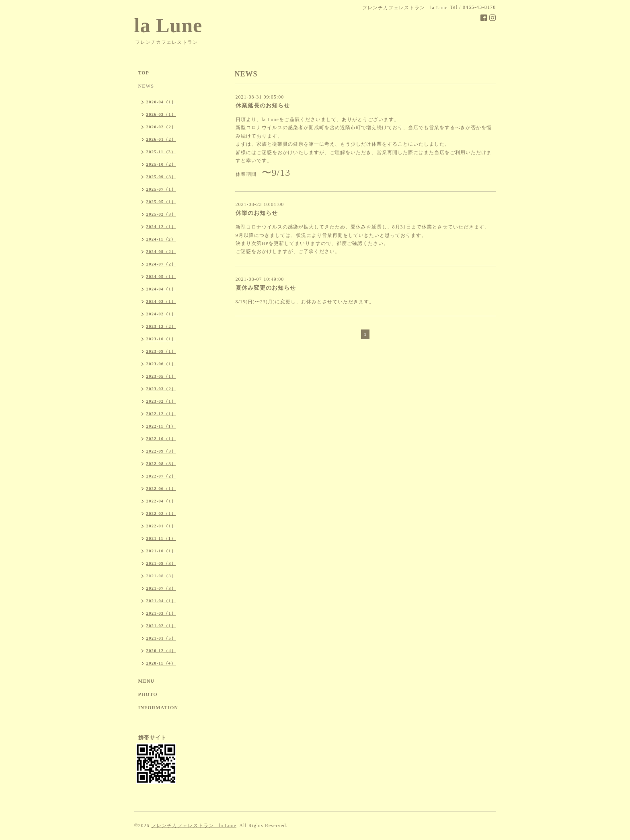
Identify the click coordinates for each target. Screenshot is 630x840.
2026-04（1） (161, 102)
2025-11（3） (161, 152)
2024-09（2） (161, 251)
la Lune (168, 25)
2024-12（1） (161, 226)
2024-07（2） (161, 264)
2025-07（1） (161, 189)
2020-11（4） (161, 663)
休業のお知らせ (257, 213)
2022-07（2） (161, 476)
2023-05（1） (161, 376)
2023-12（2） (161, 326)
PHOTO (148, 694)
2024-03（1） (161, 301)
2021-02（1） (161, 626)
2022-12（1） (161, 414)
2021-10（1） (161, 551)
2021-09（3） (161, 563)
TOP (144, 73)
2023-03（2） (161, 389)
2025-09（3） (161, 177)
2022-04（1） (161, 501)
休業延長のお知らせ (263, 106)
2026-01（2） (161, 139)
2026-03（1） (161, 114)
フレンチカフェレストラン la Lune (194, 826)
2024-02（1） (161, 314)
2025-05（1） (161, 202)
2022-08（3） (161, 463)
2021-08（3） (161, 576)
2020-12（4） (161, 651)
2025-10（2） (161, 164)
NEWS (146, 86)
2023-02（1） (161, 401)
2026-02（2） (161, 127)
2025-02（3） (161, 214)
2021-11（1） (161, 538)
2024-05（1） (161, 276)
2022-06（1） (161, 488)
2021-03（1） (161, 613)
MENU (147, 681)
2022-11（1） (161, 426)
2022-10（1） (161, 439)
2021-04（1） (161, 601)
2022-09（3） (161, 451)
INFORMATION (158, 708)
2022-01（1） (161, 526)
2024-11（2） (161, 239)
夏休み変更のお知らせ (266, 288)
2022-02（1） (161, 513)
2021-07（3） (161, 588)
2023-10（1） (161, 339)
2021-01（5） (161, 638)
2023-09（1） (161, 351)
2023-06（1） (161, 364)
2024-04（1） (161, 289)
